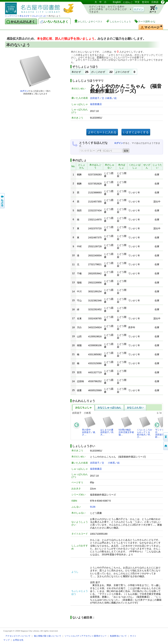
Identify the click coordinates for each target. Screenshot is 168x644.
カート (152, 9)
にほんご (128, 2)
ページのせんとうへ (165, 437)
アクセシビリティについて (18, 636)
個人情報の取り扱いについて (48, 636)
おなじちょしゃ (83, 407)
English (117, 2)
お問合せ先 (18, 640)
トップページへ (165, 446)
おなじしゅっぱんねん (109, 407)
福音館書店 (96, 104)
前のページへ (3, 201)
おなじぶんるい (135, 407)
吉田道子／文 (97, 98)
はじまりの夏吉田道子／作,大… (107, 426)
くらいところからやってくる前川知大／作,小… (145, 427)
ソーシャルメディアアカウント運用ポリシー (86, 636)
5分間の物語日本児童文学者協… (126, 426)
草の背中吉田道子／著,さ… (89, 426)
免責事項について (118, 636)
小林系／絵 (111, 98)
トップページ (11, 16)
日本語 (155, 2)
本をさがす (25, 16)
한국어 (145, 2)
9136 (93, 507)
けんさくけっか (39, 16)
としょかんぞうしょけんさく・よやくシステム (40, 7)
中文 (137, 2)
